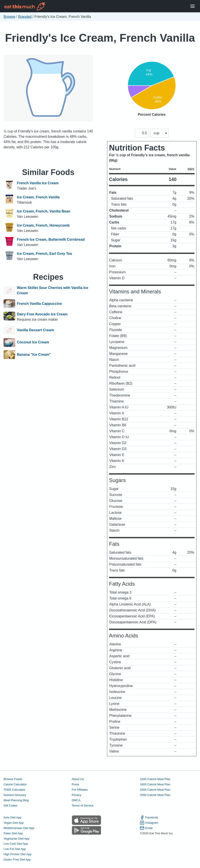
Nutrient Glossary (15, 795)
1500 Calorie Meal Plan (155, 779)
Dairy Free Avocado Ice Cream (42, 314)
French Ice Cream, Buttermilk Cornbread (51, 239)
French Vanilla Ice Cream (38, 183)
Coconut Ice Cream (33, 343)
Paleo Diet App (13, 833)
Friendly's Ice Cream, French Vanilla (100, 38)
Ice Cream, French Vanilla (38, 197)
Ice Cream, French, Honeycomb (43, 225)
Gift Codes (10, 806)
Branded (25, 17)
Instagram (149, 823)
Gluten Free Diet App (17, 860)
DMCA (76, 800)
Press (76, 784)
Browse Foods (13, 779)
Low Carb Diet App (16, 844)
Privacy (77, 795)
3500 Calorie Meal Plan (155, 795)
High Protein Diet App (18, 854)
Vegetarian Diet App (16, 839)
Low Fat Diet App (15, 849)
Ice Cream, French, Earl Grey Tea (44, 254)
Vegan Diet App (14, 823)
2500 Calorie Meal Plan (155, 790)
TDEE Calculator (14, 790)
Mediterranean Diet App (19, 828)
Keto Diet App (12, 817)
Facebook (149, 818)
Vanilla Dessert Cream (35, 330)
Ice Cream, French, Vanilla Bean (44, 211)
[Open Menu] (193, 6)
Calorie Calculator (15, 784)
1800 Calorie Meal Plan (155, 784)
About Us (78, 779)
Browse (9, 17)
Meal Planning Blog (16, 800)
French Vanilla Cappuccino (40, 304)
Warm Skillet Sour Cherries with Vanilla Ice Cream (53, 290)
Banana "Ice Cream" (34, 355)
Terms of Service (83, 806)
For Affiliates (80, 790)
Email (146, 828)
